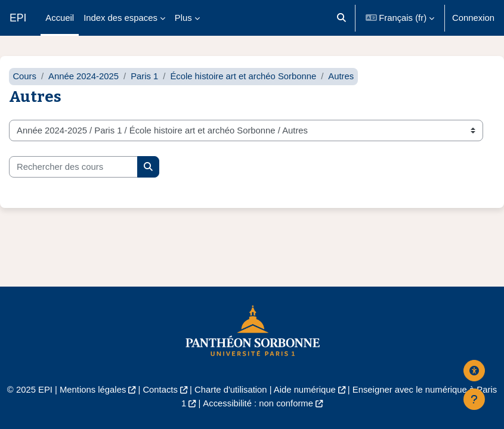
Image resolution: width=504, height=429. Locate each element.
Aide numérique (305, 390)
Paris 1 (144, 76)
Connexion (473, 18)
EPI (18, 18)
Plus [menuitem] (183, 18)
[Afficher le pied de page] (474, 399)
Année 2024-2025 (84, 76)
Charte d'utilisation (231, 390)
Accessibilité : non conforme (258, 403)
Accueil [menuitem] (60, 18)
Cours (24, 76)
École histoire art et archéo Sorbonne (243, 76)
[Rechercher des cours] (73, 167)
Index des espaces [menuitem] (120, 18)
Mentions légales (93, 390)
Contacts (160, 390)
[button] (341, 18)
